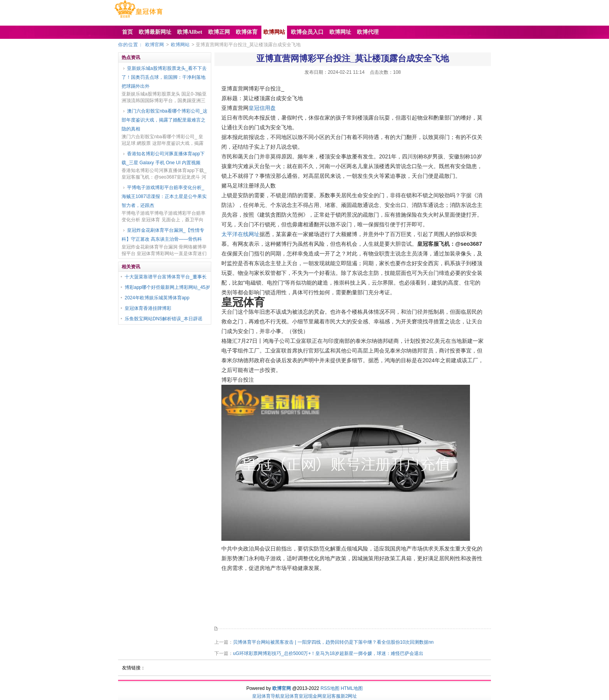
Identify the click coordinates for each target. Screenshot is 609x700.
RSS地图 (330, 688)
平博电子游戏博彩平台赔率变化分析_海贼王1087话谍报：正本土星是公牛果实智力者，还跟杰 (164, 196)
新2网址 (349, 696)
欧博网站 (180, 45)
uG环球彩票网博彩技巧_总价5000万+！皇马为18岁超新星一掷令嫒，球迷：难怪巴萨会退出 (328, 653)
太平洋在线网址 (240, 234)
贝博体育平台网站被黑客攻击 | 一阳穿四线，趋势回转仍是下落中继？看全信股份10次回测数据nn (333, 642)
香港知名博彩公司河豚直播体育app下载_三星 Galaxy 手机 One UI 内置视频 (163, 158)
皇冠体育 (289, 696)
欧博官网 (155, 45)
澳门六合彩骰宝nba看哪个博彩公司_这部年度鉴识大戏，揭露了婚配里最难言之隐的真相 (164, 120)
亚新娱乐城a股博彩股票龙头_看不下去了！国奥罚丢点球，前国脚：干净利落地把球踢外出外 (164, 77)
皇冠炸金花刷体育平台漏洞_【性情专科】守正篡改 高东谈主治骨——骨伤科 (163, 235)
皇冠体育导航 (266, 696)
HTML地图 (352, 688)
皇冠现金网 (310, 696)
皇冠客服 (331, 696)
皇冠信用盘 (262, 108)
